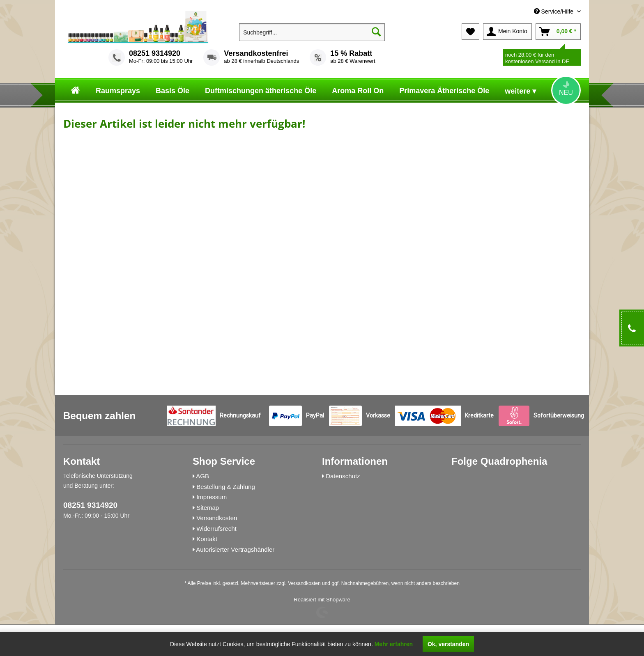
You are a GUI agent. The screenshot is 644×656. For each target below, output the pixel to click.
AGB (202, 476)
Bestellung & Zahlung (226, 487)
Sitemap (208, 508)
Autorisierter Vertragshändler (235, 549)
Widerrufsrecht (216, 529)
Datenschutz (343, 476)
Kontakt (207, 539)
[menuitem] (522, 12)
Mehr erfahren (394, 644)
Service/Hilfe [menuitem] (554, 11)
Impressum (212, 497)
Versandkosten (217, 518)
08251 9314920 (155, 53)
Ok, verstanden (448, 644)
